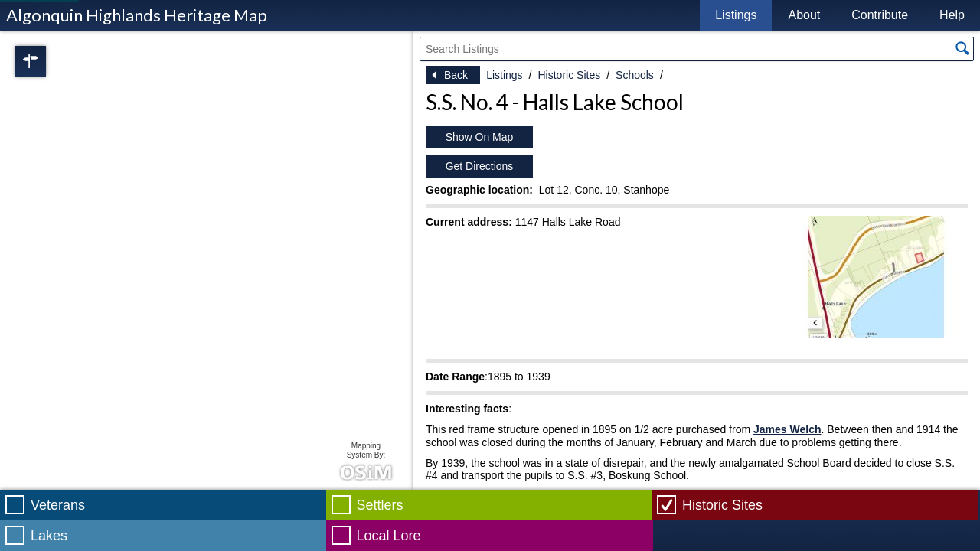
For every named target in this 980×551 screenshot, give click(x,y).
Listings (736, 15)
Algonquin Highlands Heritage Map (137, 15)
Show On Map (480, 137)
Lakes (49, 536)
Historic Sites (569, 75)
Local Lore (389, 536)
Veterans (58, 505)
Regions (52, 61)
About (804, 15)
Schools (635, 75)
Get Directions (480, 166)
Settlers (380, 505)
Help (952, 15)
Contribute (880, 15)
